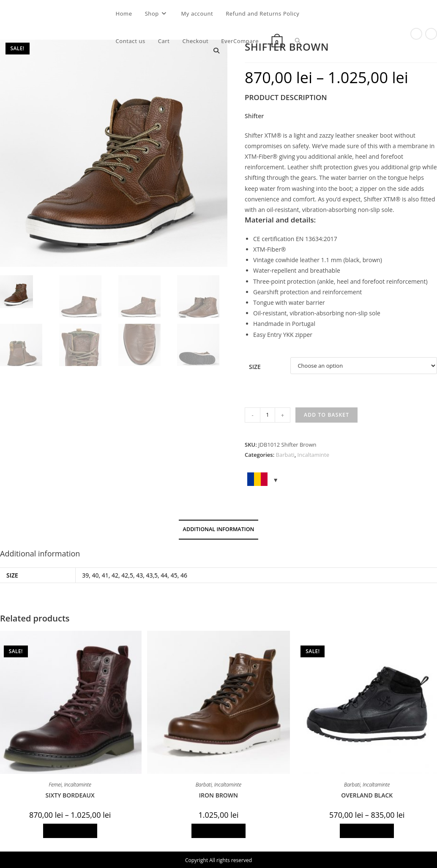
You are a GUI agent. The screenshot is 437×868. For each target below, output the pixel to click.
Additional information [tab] (219, 529)
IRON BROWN (218, 795)
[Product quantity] (268, 415)
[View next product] (431, 34)
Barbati (285, 455)
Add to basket (326, 415)
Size (255, 367)
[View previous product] (416, 34)
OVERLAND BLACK (367, 795)
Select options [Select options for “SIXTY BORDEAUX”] (70, 831)
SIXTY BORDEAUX (70, 795)
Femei (55, 785)
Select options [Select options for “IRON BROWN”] (218, 831)
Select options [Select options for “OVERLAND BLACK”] (367, 831)
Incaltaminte (313, 455)
